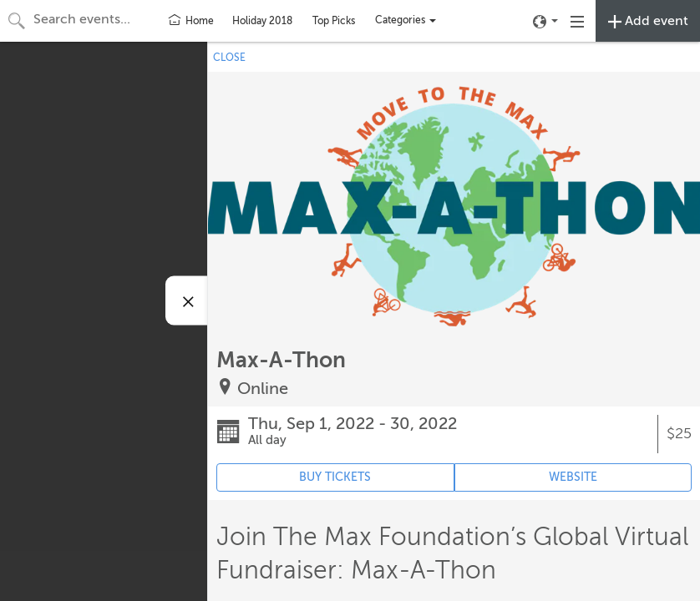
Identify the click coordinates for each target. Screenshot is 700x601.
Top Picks (334, 21)
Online (263, 389)
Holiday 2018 (262, 21)
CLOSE (229, 58)
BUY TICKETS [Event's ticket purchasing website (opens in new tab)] (335, 477)
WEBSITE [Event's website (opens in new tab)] (573, 477)
